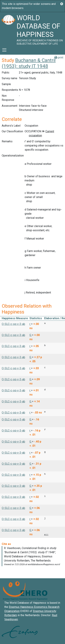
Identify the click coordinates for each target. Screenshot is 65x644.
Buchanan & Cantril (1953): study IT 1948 (29, 63)
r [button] (30, 324)
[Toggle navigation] (4, 50)
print (59, 57)
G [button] (31, 335)
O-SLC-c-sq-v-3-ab (13, 324)
